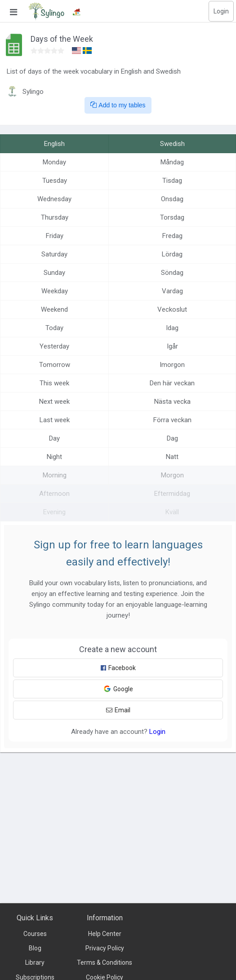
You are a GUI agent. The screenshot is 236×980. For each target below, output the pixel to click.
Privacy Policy (105, 948)
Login (221, 11)
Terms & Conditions (105, 962)
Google (118, 689)
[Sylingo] (46, 11)
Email (118, 710)
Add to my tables (118, 105)
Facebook (118, 668)
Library (35, 962)
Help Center (105, 934)
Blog (35, 948)
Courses (35, 934)
